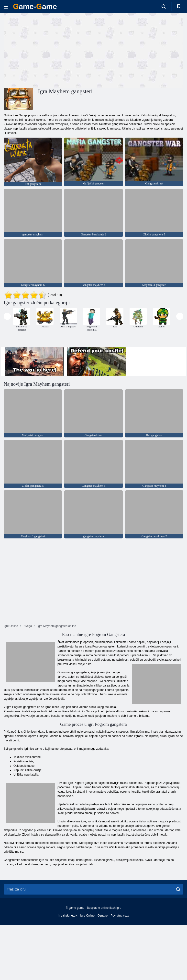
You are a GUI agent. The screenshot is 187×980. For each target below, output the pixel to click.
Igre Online (87, 916)
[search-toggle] (164, 6)
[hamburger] (6, 6)
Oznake (103, 916)
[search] (178, 889)
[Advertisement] (49, 50)
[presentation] (7, 316)
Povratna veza (120, 916)
